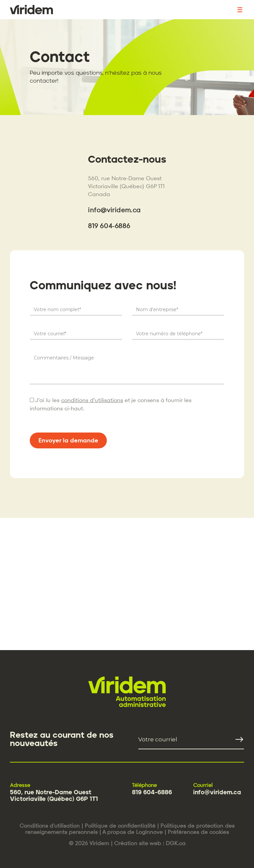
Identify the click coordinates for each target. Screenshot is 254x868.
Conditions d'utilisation (50, 826)
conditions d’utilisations (92, 400)
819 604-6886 (109, 226)
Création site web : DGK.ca (150, 843)
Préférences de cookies (198, 832)
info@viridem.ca (114, 210)
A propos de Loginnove (132, 832)
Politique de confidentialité (120, 826)
